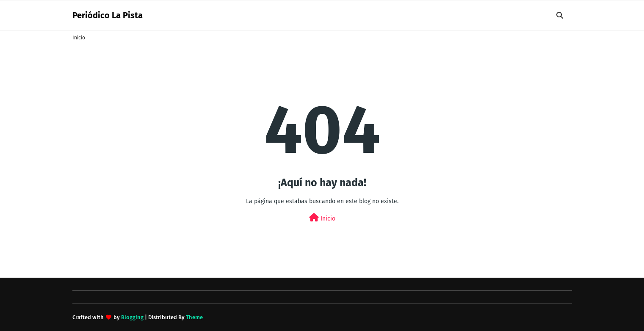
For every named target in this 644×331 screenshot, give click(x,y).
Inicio (79, 38)
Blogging (132, 317)
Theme (194, 317)
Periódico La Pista (108, 15)
